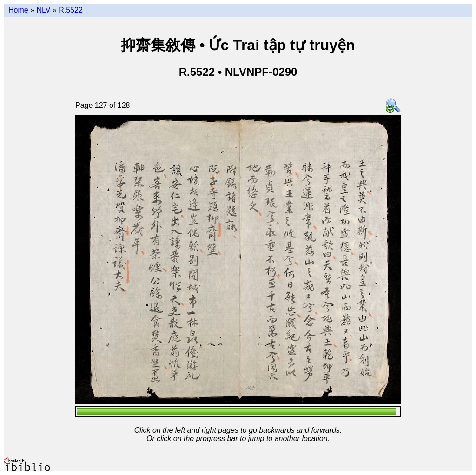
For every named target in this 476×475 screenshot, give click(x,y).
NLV (43, 10)
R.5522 (71, 10)
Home (18, 10)
